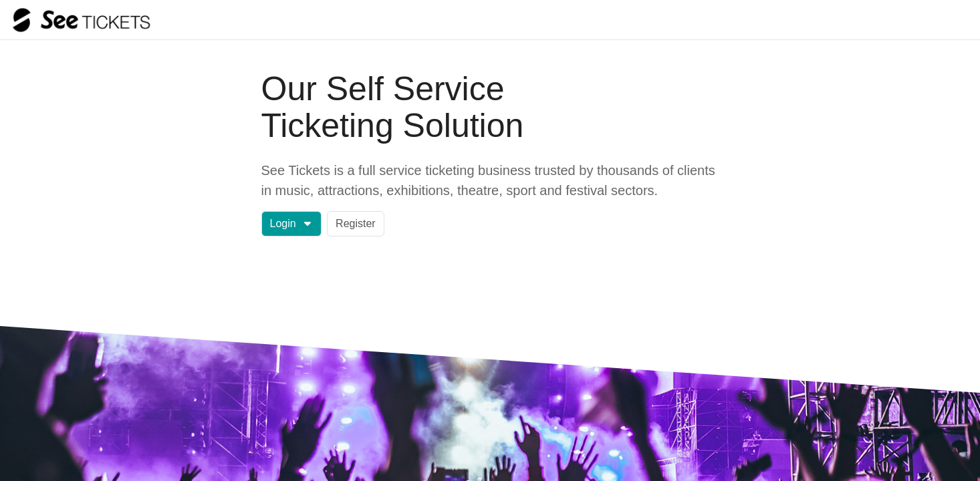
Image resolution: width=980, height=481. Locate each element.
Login (291, 223)
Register (356, 223)
